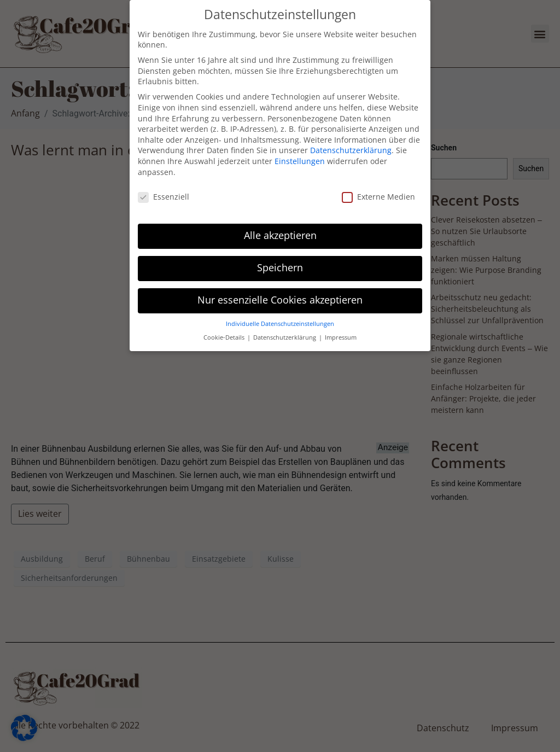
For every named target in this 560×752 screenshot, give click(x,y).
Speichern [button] (280, 261)
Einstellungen (300, 154)
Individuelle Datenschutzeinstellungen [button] (280, 317)
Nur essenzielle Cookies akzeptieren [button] (280, 293)
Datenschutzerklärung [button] (285, 331)
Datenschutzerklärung (351, 143)
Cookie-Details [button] (225, 331)
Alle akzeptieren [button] (280, 229)
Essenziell (164, 190)
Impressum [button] (341, 331)
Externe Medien (378, 190)
